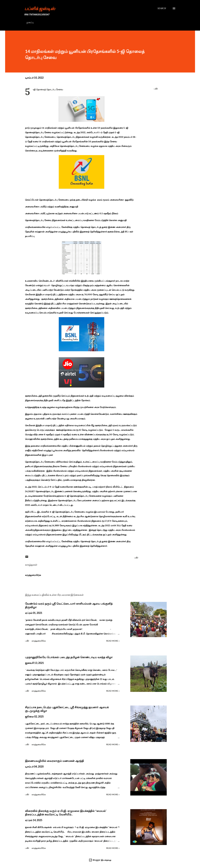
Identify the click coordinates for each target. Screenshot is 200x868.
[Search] (162, 8)
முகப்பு (30, 22)
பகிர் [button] (156, 89)
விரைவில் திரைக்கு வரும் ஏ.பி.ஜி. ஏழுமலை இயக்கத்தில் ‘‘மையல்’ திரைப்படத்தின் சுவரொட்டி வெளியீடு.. (66, 813)
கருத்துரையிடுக (33, 575)
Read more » (113, 641)
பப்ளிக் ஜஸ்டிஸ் (40, 8)
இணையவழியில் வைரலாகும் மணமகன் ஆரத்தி (54, 761)
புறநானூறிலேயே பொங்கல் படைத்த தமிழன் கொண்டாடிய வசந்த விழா (69, 657)
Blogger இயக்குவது (100, 860)
